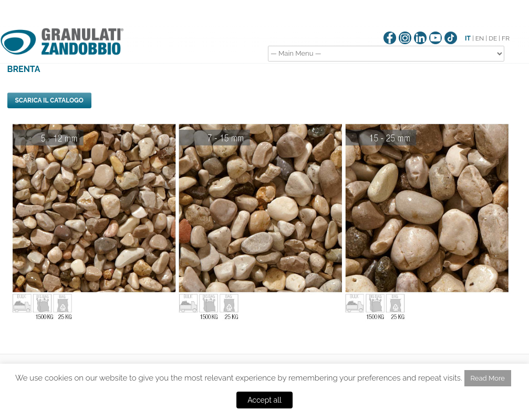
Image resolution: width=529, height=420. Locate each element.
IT (468, 38)
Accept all (264, 400)
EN (480, 38)
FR (506, 38)
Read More (488, 378)
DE (493, 38)
